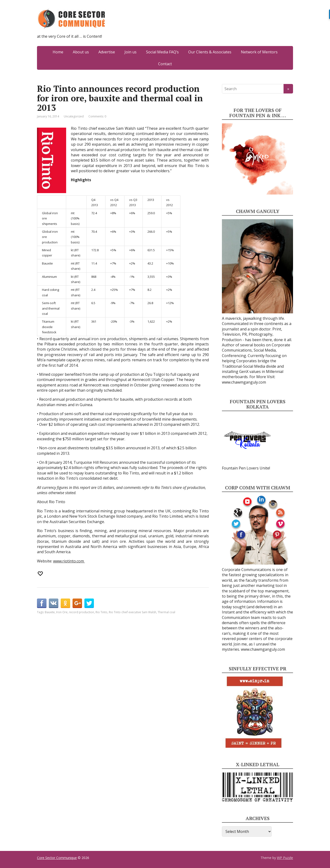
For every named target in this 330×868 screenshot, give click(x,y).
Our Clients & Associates (210, 52)
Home (58, 52)
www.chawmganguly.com (244, 382)
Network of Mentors (259, 52)
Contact (165, 64)
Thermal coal (166, 612)
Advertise (107, 52)
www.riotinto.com (69, 561)
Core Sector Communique (57, 858)
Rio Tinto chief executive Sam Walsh (133, 612)
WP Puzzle (285, 858)
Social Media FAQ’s (162, 52)
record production (82, 612)
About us (81, 52)
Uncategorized (74, 116)
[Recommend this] (41, 574)
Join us (131, 52)
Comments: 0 (97, 116)
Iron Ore (62, 612)
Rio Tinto (101, 612)
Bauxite (50, 612)
